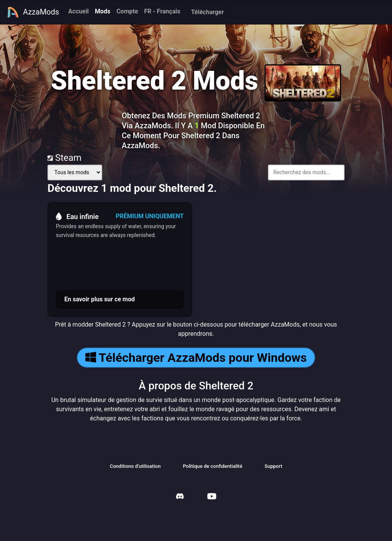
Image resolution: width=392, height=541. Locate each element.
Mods (103, 11)
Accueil (78, 11)
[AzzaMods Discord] (180, 497)
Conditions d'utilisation (135, 466)
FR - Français (162, 11)
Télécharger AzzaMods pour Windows (196, 358)
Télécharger (207, 12)
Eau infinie (77, 216)
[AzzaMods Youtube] (212, 497)
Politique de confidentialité (213, 466)
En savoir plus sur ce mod (100, 299)
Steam (65, 158)
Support (273, 466)
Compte (127, 11)
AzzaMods (33, 12)
